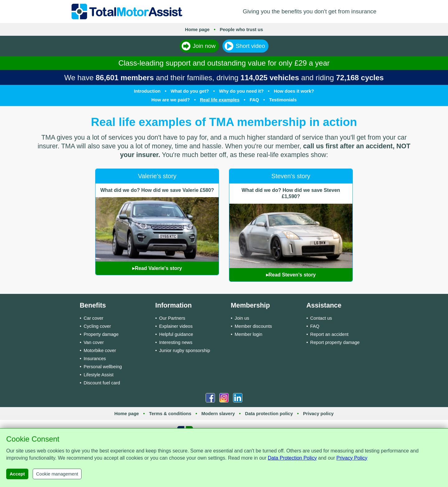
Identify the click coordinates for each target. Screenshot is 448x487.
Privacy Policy (352, 458)
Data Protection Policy (292, 458)
